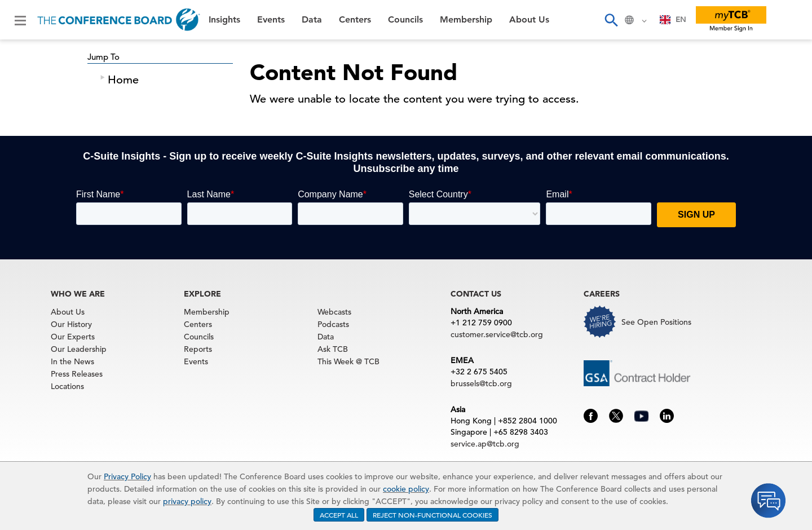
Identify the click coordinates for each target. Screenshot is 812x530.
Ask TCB (333, 349)
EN (673, 19)
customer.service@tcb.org (497, 334)
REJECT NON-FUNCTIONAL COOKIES (433, 515)
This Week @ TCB (348, 361)
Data (312, 20)
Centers (355, 20)
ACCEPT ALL (339, 515)
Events (271, 20)
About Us (529, 20)
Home (123, 80)
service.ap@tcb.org (485, 444)
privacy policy (187, 501)
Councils (405, 20)
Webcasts (334, 312)
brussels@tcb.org (481, 383)
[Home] (119, 20)
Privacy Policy (127, 476)
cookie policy (406, 489)
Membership (466, 20)
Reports (198, 349)
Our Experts (73, 337)
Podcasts (333, 324)
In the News (72, 361)
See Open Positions (656, 322)
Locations (67, 386)
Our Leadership (79, 349)
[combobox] (673, 20)
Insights (224, 20)
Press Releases (77, 374)
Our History (71, 324)
